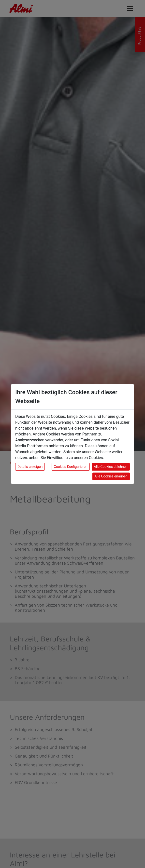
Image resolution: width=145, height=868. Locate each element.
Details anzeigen (30, 467)
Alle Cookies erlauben (111, 476)
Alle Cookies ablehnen (111, 467)
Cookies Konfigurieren (71, 467)
